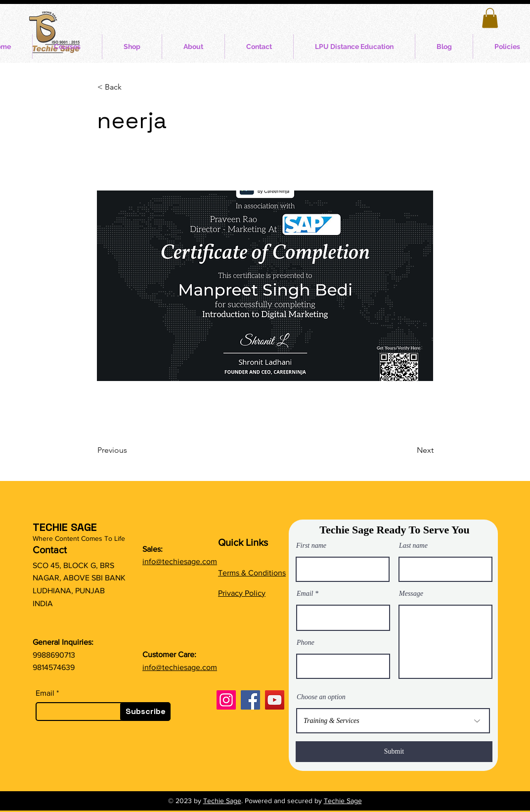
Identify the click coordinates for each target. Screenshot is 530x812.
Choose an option (321, 697)
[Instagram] (226, 700)
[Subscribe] (145, 712)
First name (311, 546)
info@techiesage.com (180, 561)
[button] (490, 18)
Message (411, 594)
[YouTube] (275, 700)
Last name (413, 546)
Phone (306, 643)
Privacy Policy (242, 593)
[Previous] (130, 450)
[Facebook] (250, 700)
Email (45, 693)
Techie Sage (222, 801)
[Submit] (394, 752)
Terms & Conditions (252, 573)
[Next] (409, 450)
